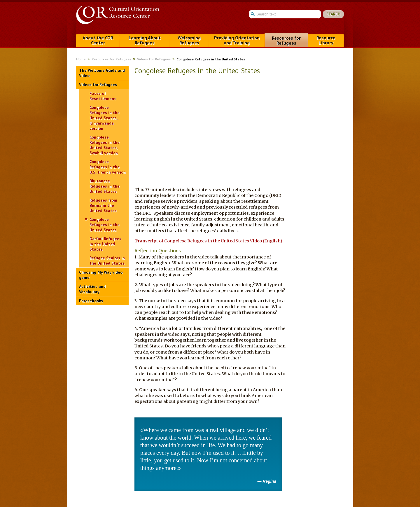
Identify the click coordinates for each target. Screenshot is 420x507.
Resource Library (326, 40)
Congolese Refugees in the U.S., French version (108, 167)
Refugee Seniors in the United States (107, 261)
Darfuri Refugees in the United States (105, 244)
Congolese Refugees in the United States (105, 225)
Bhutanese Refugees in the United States (105, 186)
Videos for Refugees (154, 59)
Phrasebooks (91, 301)
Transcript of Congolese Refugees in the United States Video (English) (208, 241)
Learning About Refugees (145, 40)
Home (81, 59)
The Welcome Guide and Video (102, 73)
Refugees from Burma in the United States (103, 205)
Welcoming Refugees (189, 40)
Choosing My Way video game (101, 275)
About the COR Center (98, 40)
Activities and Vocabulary (92, 289)
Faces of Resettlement (103, 96)
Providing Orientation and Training (237, 40)
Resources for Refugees (286, 40)
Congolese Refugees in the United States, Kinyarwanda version (105, 118)
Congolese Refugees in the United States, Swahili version (105, 145)
